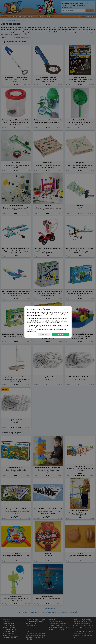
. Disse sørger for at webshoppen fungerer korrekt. (47, 318)
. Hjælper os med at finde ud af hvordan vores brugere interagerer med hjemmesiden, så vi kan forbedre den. (47, 322)
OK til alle (60, 335)
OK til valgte (44, 335)
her (35, 331)
